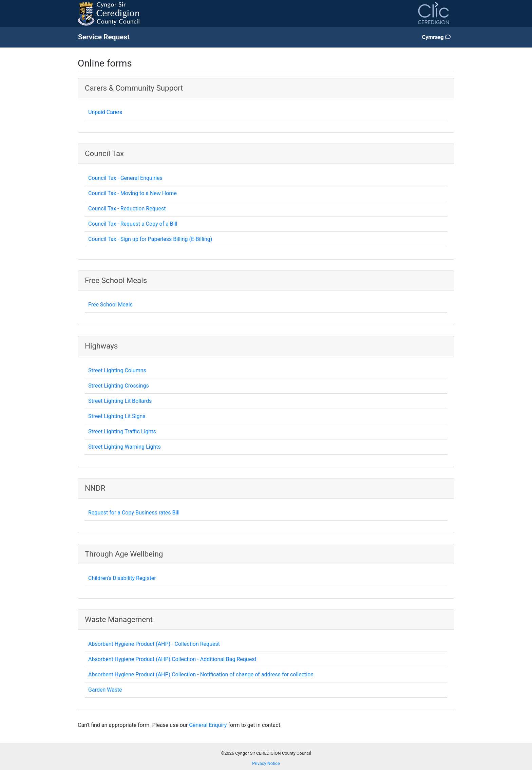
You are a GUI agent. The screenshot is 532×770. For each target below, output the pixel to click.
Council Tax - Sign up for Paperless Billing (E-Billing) (150, 239)
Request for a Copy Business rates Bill (134, 513)
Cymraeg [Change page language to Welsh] (436, 37)
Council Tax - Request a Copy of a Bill (133, 224)
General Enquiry (208, 725)
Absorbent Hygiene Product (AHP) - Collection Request (154, 644)
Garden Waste (105, 690)
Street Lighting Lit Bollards (120, 401)
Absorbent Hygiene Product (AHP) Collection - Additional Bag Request (172, 659)
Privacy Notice (266, 763)
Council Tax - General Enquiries (125, 178)
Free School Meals (110, 305)
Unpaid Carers (105, 112)
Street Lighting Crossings (119, 386)
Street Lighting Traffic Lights (122, 431)
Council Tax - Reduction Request (127, 209)
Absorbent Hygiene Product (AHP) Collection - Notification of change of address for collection (201, 674)
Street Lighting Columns (117, 370)
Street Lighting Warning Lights (125, 447)
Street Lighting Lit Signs (117, 416)
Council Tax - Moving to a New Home (132, 193)
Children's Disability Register (122, 578)
